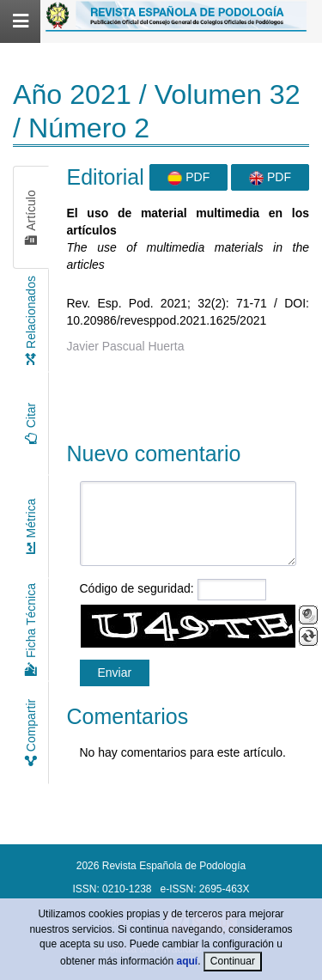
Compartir (31, 733)
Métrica (31, 527)
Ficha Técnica (31, 630)
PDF (188, 178)
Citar (31, 424)
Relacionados (31, 320)
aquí (188, 961)
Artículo (31, 218)
